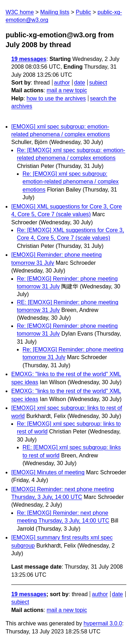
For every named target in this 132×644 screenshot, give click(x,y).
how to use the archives (56, 98)
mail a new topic (67, 90)
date (79, 83)
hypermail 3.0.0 (103, 623)
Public (83, 12)
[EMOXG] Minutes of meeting (48, 472)
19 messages (29, 59)
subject (98, 83)
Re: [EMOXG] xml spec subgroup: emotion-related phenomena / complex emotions (71, 182)
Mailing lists (55, 12)
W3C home (20, 12)
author (62, 83)
